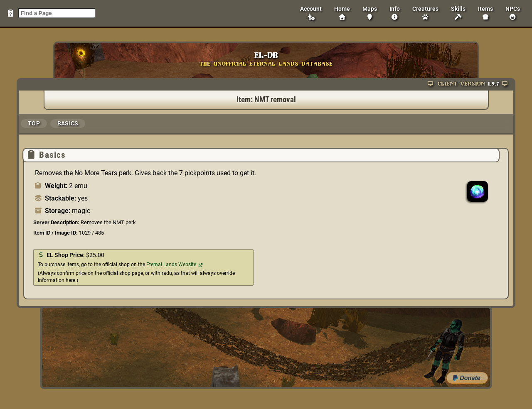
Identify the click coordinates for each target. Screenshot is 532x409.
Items (485, 13)
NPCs (513, 13)
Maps (370, 13)
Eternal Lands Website (171, 265)
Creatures (425, 13)
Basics (68, 123)
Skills (458, 13)
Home (342, 13)
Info (395, 13)
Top (34, 123)
